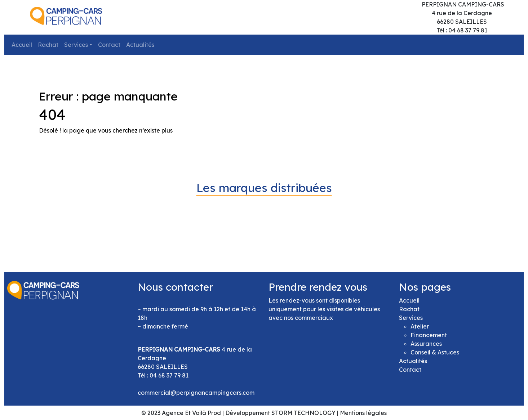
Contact (109, 45)
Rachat (48, 45)
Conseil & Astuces (435, 352)
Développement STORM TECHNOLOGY (280, 413)
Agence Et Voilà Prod (191, 413)
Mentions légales (363, 413)
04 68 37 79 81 (169, 375)
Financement (429, 335)
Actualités (140, 45)
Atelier (420, 326)
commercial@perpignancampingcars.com (196, 393)
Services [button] (76, 45)
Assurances (426, 344)
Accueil (22, 45)
